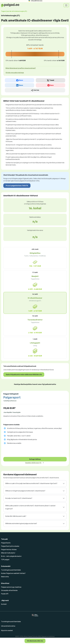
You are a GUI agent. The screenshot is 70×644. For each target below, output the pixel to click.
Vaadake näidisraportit (33, 463)
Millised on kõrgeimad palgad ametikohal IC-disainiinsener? (25, 491)
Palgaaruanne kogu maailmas (11, 587)
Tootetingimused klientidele (11, 570)
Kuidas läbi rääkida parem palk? (16, 516)
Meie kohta (5, 577)
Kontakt (4, 604)
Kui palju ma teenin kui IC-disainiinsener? (19, 498)
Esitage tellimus (35, 459)
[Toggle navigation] (66, 5)
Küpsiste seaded (7, 630)
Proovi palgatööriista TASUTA (17, 186)
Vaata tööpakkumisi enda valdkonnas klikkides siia (24, 375)
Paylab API (5, 594)
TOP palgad (5, 560)
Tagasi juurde (14, 11)
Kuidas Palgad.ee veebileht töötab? (13, 573)
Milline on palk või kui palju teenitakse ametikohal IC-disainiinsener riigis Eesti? (31, 483)
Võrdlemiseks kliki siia (35, 641)
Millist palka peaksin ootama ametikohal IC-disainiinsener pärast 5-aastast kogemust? (30, 507)
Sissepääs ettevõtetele (9, 590)
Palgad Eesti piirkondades (10, 546)
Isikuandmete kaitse (8, 626)
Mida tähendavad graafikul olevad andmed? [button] (21, 68)
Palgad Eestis (6, 543)
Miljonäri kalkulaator (8, 553)
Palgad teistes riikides (9, 549)
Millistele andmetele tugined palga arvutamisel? (21, 523)
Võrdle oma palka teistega (15, 73)
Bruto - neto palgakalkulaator (11, 556)
